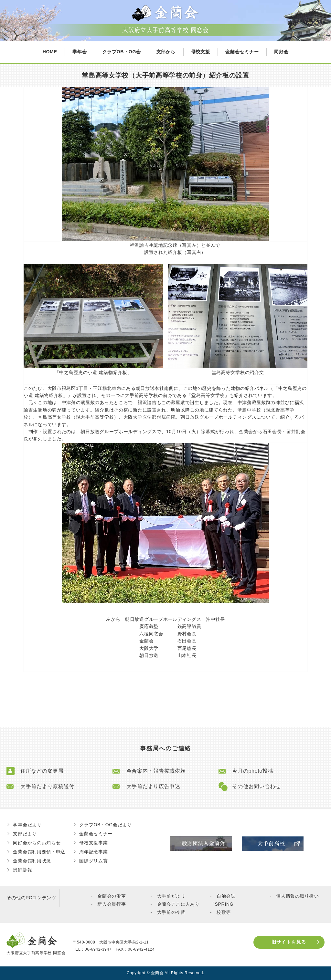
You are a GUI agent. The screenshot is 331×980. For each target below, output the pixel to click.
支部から (166, 52)
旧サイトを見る (289, 942)
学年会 (80, 52)
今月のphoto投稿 (253, 771)
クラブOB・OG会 (122, 52)
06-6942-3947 (98, 949)
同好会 (281, 52)
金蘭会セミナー (242, 52)
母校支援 (201, 52)
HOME (50, 52)
